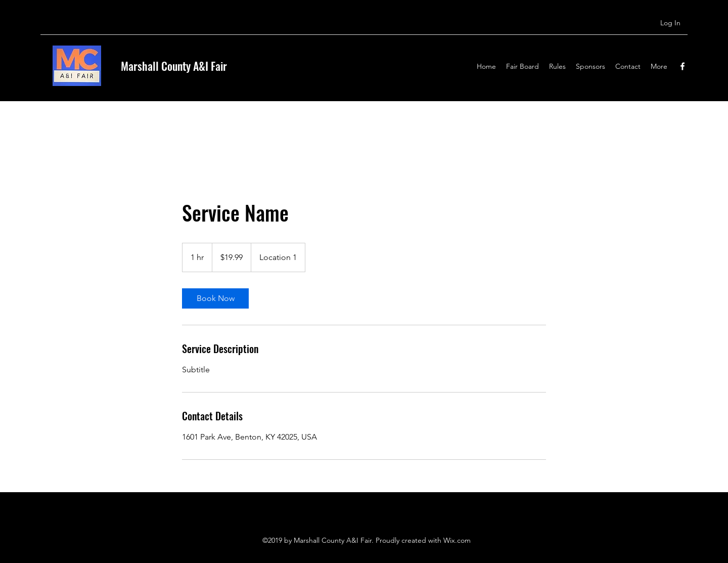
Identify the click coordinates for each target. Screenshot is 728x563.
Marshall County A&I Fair (174, 66)
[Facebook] (682, 66)
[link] (215, 298)
